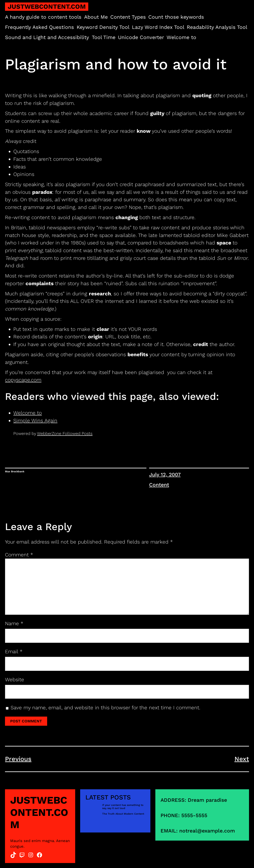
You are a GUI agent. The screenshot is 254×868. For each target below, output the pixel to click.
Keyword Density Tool (103, 27)
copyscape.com (23, 380)
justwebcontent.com (47, 7)
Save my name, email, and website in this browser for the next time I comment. (105, 708)
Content (159, 485)
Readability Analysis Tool (217, 27)
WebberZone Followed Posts (65, 433)
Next (242, 759)
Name (14, 623)
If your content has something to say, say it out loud (123, 807)
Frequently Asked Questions (39, 27)
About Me (96, 17)
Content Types (128, 17)
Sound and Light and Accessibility (47, 37)
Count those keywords (176, 17)
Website (15, 680)
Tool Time (104, 37)
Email (14, 651)
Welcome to (181, 37)
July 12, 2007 (165, 475)
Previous (18, 759)
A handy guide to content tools (43, 17)
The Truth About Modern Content (123, 814)
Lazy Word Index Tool (158, 27)
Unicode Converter (141, 37)
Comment (19, 555)
